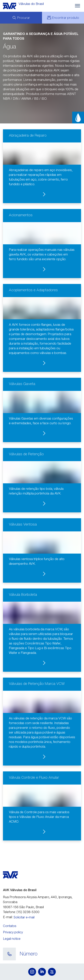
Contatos (10, 926)
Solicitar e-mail (24, 917)
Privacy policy (13, 932)
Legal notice (12, 939)
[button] (42, 166)
